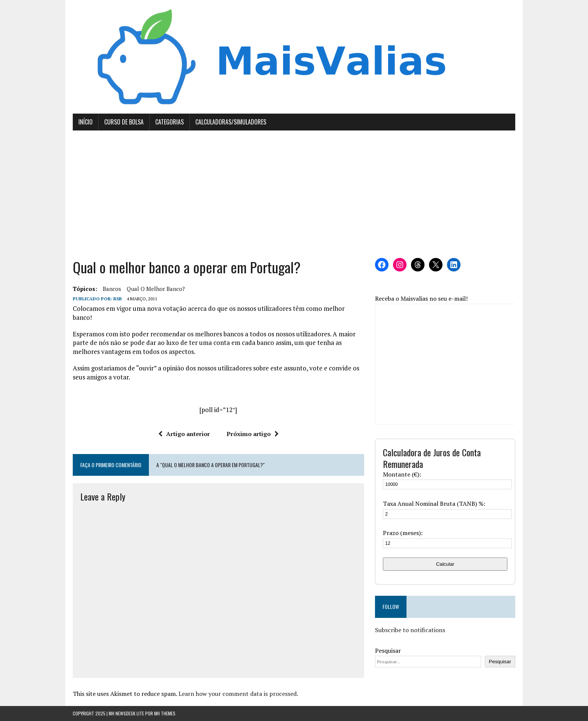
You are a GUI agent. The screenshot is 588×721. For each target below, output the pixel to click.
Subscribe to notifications (410, 630)
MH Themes (165, 713)
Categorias (169, 122)
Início (85, 122)
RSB (118, 299)
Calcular (445, 564)
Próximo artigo (253, 434)
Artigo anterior (184, 434)
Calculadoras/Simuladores (231, 122)
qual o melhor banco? (156, 289)
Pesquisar (388, 651)
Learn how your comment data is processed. (238, 694)
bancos (112, 289)
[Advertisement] (294, 194)
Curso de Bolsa (124, 122)
